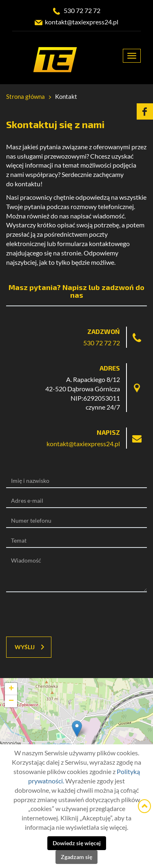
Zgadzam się (76, 857)
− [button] (11, 701)
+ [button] (11, 689)
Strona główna (25, 97)
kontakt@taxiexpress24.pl (82, 22)
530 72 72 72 (82, 11)
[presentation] (56, 615)
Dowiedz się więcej (77, 843)
